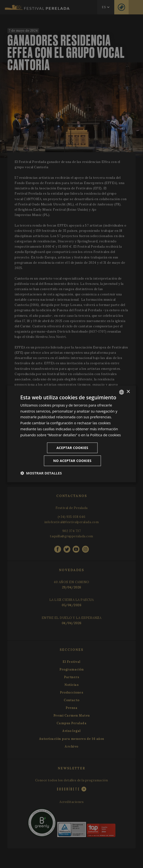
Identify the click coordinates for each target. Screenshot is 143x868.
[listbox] (121, 392)
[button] (41, 473)
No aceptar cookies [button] (72, 461)
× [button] (128, 392)
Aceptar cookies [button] (72, 448)
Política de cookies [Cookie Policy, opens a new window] (105, 435)
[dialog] (71, 434)
